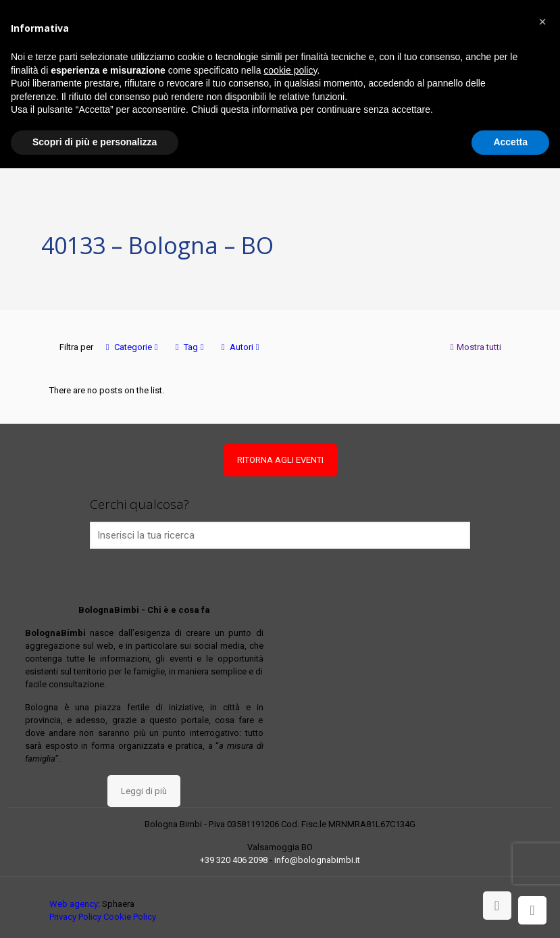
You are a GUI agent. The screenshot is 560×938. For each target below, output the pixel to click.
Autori (240, 347)
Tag (190, 347)
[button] (542, 22)
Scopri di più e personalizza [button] (95, 142)
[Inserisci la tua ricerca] (280, 535)
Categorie (132, 347)
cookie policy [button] (290, 70)
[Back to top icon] (497, 906)
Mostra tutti (475, 347)
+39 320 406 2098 (234, 860)
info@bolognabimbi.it (317, 860)
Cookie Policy (130, 917)
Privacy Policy (75, 917)
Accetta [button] (510, 142)
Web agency (74, 904)
